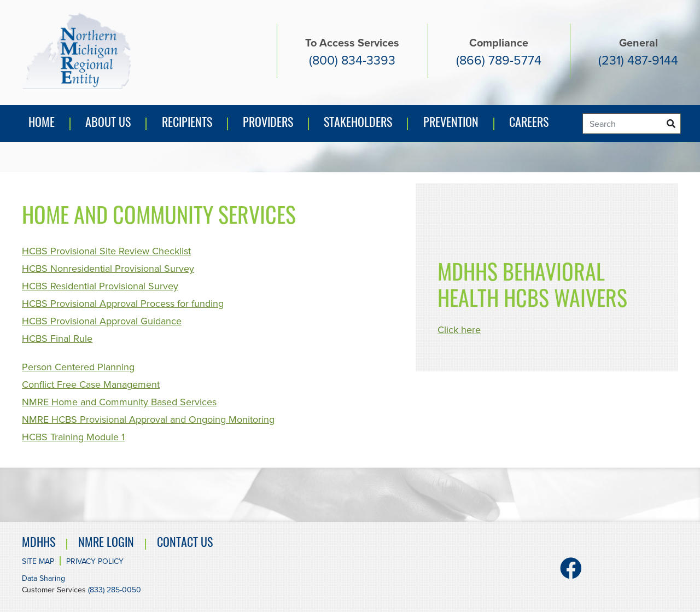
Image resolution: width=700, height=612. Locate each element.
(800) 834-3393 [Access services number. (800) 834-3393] (352, 60)
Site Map (38, 561)
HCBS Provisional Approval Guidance (102, 321)
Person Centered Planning (78, 367)
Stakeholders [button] (358, 124)
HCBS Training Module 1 (73, 437)
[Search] (632, 124)
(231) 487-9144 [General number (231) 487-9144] (638, 60)
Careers (529, 124)
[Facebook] (571, 573)
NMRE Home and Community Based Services (119, 402)
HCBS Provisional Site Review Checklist (106, 251)
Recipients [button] (187, 124)
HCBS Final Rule (57, 339)
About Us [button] (108, 124)
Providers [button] (268, 124)
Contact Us (185, 544)
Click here (459, 330)
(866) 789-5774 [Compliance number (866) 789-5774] (499, 60)
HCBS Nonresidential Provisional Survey (108, 269)
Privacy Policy (95, 561)
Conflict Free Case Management (91, 384)
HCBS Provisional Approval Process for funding (123, 304)
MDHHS (39, 544)
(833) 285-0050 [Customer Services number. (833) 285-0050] (115, 590)
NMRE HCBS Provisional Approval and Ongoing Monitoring (148, 419)
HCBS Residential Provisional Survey (100, 286)
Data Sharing (43, 578)
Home (42, 124)
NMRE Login (106, 544)
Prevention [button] (454, 126)
